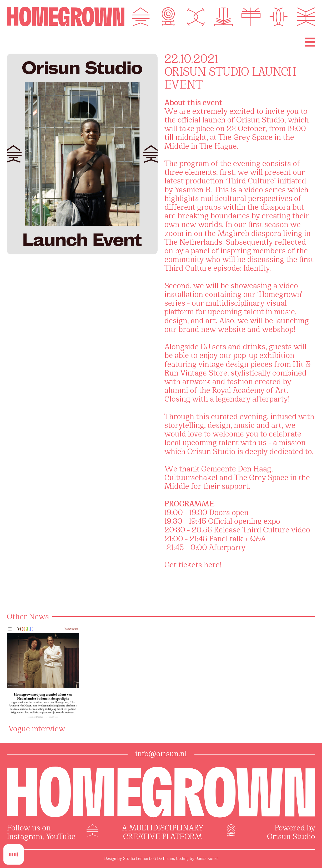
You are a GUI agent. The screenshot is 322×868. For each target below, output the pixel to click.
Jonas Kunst (207, 859)
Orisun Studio (291, 837)
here (212, 566)
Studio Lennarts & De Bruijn (149, 859)
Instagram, (25, 837)
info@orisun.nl (161, 754)
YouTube (61, 837)
